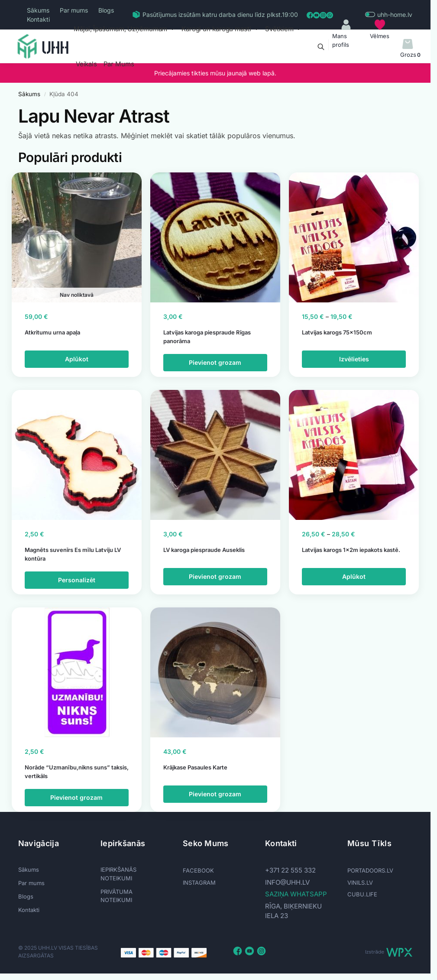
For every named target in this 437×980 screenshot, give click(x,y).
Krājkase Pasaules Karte (195, 767)
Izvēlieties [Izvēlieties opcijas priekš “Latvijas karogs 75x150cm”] (354, 359)
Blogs (106, 10)
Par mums (74, 10)
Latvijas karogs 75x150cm (337, 332)
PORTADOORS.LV (370, 870)
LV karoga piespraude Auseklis (204, 550)
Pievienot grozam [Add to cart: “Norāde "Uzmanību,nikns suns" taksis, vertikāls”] (76, 797)
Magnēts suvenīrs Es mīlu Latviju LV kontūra (73, 554)
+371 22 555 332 (290, 870)
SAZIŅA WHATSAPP (296, 894)
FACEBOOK (198, 870)
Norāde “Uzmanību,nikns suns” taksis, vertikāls (77, 772)
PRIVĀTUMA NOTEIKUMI (117, 896)
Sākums (38, 10)
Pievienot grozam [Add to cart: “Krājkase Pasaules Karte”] (215, 794)
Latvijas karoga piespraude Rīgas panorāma (207, 337)
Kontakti (38, 19)
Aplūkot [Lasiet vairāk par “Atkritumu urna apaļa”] (77, 359)
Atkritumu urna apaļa (52, 332)
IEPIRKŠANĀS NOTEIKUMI (118, 874)
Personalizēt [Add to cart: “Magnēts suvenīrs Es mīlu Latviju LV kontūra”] (77, 580)
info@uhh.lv (287, 882)
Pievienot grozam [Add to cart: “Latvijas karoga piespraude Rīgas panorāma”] (215, 362)
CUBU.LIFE (362, 894)
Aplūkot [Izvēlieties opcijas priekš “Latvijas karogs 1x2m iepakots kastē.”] (354, 576)
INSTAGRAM (199, 883)
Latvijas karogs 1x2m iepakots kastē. (351, 550)
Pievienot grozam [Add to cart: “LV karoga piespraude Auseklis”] (215, 576)
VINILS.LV (360, 883)
